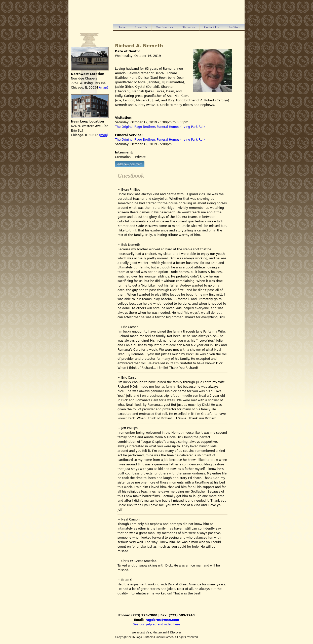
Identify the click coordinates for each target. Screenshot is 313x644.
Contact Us (211, 27)
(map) (104, 88)
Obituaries (188, 27)
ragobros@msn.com (162, 620)
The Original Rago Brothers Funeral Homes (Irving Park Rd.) (160, 127)
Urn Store (234, 27)
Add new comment (130, 164)
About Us (141, 27)
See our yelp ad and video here (156, 624)
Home (122, 27)
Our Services (164, 27)
